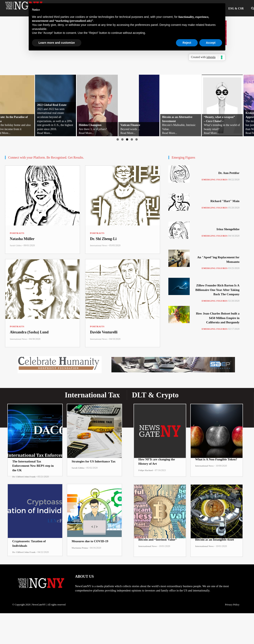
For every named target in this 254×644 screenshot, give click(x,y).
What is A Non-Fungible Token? (216, 459)
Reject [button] (187, 43)
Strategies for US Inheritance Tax (94, 461)
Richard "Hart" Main (225, 201)
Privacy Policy (232, 605)
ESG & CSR (236, 9)
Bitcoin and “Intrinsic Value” (158, 540)
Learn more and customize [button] (57, 43)
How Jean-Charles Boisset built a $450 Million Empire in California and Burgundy (218, 318)
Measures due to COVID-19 (90, 541)
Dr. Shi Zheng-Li (103, 239)
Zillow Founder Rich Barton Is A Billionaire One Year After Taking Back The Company (217, 290)
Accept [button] (211, 43)
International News (99, 245)
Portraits (17, 233)
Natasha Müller (22, 239)
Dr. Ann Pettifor (229, 173)
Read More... (45, 133)
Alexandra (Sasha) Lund (29, 332)
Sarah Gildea (16, 245)
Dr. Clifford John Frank (24, 477)
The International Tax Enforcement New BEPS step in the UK (33, 466)
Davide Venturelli (104, 332)
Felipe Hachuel (146, 470)
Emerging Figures (215, 180)
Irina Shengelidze (228, 229)
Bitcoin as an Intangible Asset (215, 540)
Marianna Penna (80, 548)
